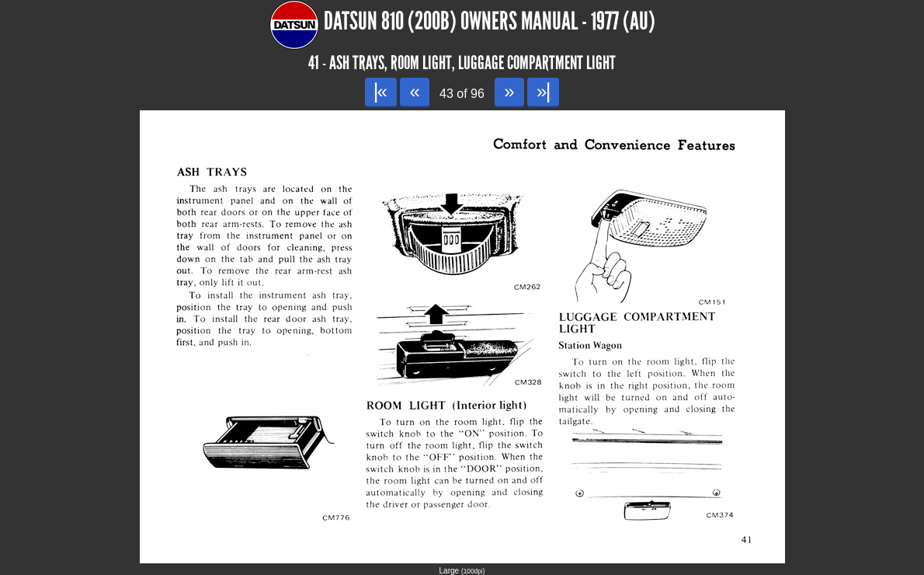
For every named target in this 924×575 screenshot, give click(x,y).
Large (462, 571)
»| (543, 91)
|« (381, 91)
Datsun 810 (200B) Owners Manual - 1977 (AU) (490, 21)
